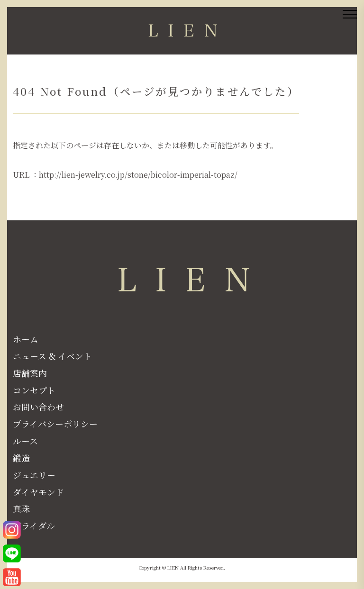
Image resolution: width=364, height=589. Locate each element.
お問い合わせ (38, 407)
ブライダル (34, 526)
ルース (25, 441)
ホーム (26, 339)
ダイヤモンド (38, 492)
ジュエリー (34, 475)
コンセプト (34, 390)
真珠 (21, 508)
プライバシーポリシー (55, 424)
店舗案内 (30, 373)
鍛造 (21, 458)
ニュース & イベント (52, 356)
